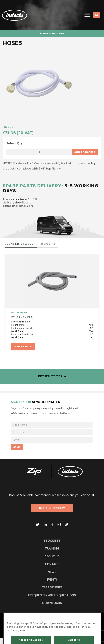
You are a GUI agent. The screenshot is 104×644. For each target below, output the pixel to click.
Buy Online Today (52, 508)
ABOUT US (52, 556)
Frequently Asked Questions (52, 595)
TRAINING (52, 549)
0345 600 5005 (52, 33)
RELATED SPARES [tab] (19, 244)
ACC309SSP (19, 312)
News (52, 572)
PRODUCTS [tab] (46, 244)
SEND (17, 447)
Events (52, 580)
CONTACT (52, 564)
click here (20, 199)
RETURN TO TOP (52, 376)
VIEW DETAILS (23, 346)
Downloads (52, 603)
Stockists (52, 541)
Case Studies (52, 587)
